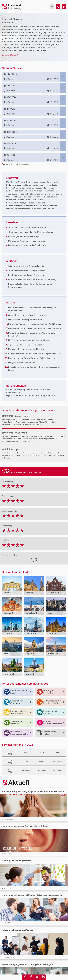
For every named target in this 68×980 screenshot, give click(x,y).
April (26, 753)
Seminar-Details (10, 55)
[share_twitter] (37, 977)
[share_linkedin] (43, 977)
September (58, 762)
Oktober (26, 771)
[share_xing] (25, 977)
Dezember (58, 771)
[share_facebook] (31, 977)
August (42, 762)
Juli (26, 762)
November (42, 771)
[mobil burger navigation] (52, 7)
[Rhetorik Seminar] (58, 7)
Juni (58, 753)
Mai (42, 753)
